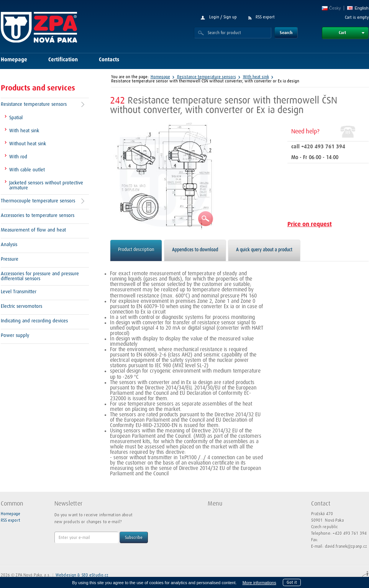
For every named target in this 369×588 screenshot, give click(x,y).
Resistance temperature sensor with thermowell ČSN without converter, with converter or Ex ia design (205, 81)
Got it (292, 582)
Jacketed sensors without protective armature (46, 186)
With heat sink (24, 131)
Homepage (14, 60)
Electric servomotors (21, 306)
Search (286, 33)
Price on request (310, 224)
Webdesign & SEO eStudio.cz (82, 575)
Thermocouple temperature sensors (38, 201)
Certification (63, 60)
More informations (259, 583)
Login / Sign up (223, 17)
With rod (18, 157)
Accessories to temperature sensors (38, 216)
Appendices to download (195, 250)
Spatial (16, 118)
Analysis (9, 245)
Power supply (15, 336)
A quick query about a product (264, 250)
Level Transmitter (19, 292)
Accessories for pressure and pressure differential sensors (40, 276)
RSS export (265, 17)
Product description (136, 250)
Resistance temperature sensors (34, 104)
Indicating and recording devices (34, 321)
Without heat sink (28, 144)
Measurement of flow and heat (33, 230)
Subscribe (134, 538)
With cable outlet (27, 170)
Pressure (10, 259)
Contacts (109, 60)
